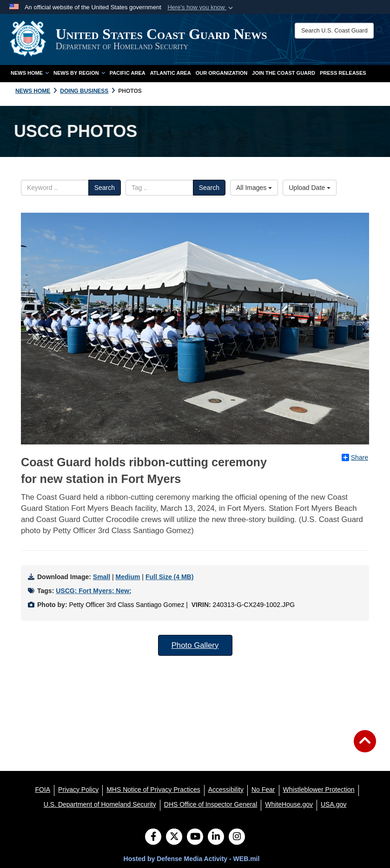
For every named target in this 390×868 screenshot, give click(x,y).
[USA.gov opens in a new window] (334, 804)
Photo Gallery (195, 645)
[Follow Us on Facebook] (153, 837)
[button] (201, 7)
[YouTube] (195, 837)
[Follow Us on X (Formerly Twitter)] (174, 837)
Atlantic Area (171, 73)
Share (355, 457)
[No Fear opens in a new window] (263, 790)
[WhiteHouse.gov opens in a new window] (289, 804)
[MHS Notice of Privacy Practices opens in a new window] (153, 790)
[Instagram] (237, 837)
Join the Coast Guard (284, 73)
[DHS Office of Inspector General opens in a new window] (211, 804)
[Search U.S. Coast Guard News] (335, 31)
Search (105, 188)
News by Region (79, 73)
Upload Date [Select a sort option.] (310, 188)
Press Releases (343, 73)
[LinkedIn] (216, 837)
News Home (30, 73)
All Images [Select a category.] (254, 188)
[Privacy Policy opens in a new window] (78, 790)
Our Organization (222, 73)
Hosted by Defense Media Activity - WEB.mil (192, 859)
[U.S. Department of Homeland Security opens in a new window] (100, 804)
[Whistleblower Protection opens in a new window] (319, 790)
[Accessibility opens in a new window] (226, 790)
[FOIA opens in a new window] (43, 790)
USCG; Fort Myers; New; (94, 591)
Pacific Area (128, 73)
